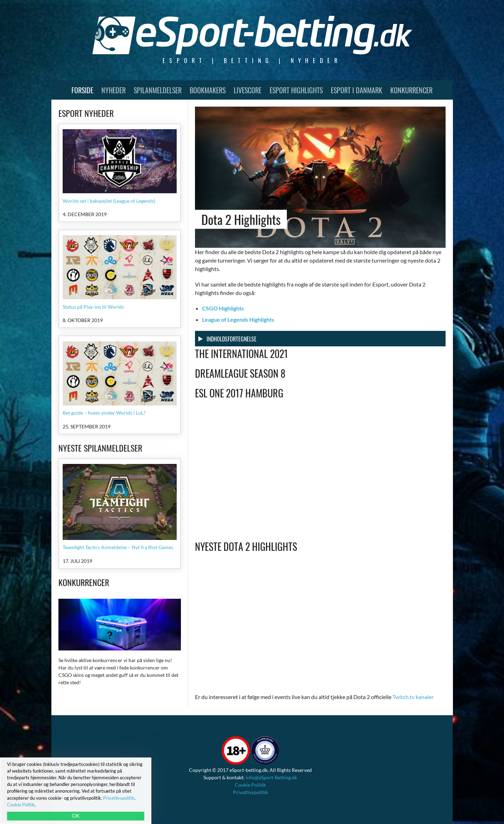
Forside (82, 90)
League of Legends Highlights (238, 319)
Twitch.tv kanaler (413, 697)
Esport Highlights (296, 90)
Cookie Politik (250, 785)
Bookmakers (208, 90)
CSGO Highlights (223, 308)
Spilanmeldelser (158, 90)
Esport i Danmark (357, 90)
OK (76, 816)
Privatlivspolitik (250, 792)
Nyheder (114, 90)
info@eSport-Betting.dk (271, 777)
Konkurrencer (411, 90)
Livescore (248, 90)
